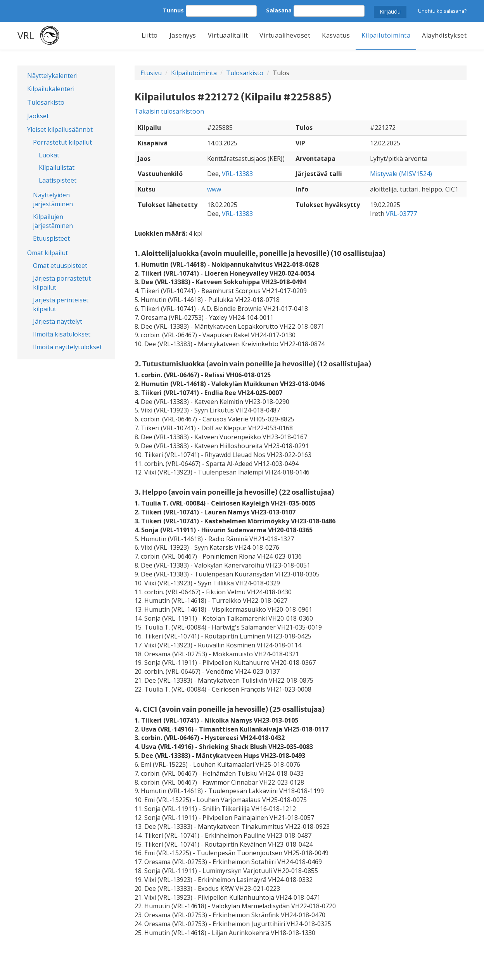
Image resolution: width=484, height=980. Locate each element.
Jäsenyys (183, 35)
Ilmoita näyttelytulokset (67, 347)
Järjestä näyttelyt (58, 321)
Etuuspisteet (51, 238)
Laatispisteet (58, 180)
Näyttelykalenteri (52, 76)
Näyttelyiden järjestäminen (53, 199)
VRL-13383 (237, 174)
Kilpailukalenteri (51, 89)
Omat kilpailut (48, 253)
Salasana (279, 10)
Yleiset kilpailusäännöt (60, 129)
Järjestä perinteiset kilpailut (61, 305)
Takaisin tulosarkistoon (169, 111)
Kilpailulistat (57, 167)
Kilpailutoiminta (386, 35)
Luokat (49, 155)
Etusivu (151, 73)
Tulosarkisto (46, 102)
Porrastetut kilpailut (62, 142)
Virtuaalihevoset (285, 35)
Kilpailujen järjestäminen (53, 221)
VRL (26, 35)
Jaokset (38, 116)
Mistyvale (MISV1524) (401, 174)
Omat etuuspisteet (60, 266)
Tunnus (173, 10)
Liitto (150, 35)
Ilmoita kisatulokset (62, 334)
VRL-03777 (401, 214)
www (214, 189)
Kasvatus (336, 35)
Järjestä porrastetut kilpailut (62, 283)
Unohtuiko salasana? (442, 11)
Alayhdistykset (444, 35)
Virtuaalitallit (228, 35)
